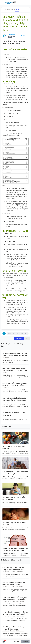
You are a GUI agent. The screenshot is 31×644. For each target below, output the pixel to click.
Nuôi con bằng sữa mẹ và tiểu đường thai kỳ (14, 498)
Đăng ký (25, 642)
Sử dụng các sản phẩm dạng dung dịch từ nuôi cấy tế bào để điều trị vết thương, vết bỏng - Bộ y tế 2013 (15, 384)
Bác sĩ (13, 9)
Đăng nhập (16, 642)
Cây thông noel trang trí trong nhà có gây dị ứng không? (15, 628)
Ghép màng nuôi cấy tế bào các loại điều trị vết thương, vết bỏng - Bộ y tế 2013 (15, 370)
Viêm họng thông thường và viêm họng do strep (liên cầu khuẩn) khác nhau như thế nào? (15, 598)
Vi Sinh (6, 9)
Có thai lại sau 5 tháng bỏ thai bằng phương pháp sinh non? (13, 569)
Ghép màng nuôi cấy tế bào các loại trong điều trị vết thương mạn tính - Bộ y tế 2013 (15, 399)
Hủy (27, 339)
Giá (9, 9)
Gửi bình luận (19, 339)
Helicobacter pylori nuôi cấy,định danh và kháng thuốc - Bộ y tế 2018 (15, 355)
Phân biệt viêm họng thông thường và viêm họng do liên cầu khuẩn (15, 613)
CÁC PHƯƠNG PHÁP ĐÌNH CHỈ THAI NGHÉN (14, 414)
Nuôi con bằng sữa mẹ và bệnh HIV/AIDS (14, 524)
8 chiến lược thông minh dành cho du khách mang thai (15, 473)
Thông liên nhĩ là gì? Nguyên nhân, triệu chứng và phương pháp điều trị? (15, 549)
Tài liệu (17, 9)
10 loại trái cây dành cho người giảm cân (14, 447)
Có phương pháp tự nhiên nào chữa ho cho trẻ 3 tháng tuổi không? (14, 584)
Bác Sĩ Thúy (11, 35)
